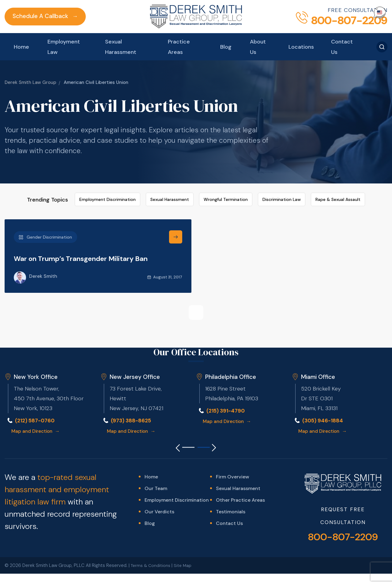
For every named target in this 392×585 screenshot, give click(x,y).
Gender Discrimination (45, 210)
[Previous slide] (173, 421)
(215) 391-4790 (227, 383)
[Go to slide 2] (204, 420)
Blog (228, 13)
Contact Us (345, 13)
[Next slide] (219, 421)
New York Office (36, 349)
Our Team (156, 462)
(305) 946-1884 (324, 393)
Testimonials (231, 487)
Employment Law (59, 13)
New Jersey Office (136, 349)
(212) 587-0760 (36, 393)
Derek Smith (36, 251)
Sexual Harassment (118, 13)
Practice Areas (179, 13)
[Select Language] (380, 12)
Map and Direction (37, 404)
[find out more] (176, 210)
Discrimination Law (282, 172)
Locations (304, 13)
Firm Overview (232, 450)
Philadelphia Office (231, 349)
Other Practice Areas (240, 475)
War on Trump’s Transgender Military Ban (93, 231)
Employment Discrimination (107, 172)
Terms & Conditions (152, 539)
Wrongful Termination (226, 172)
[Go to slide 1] (188, 420)
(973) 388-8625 (132, 393)
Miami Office (319, 349)
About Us (260, 13)
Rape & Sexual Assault (338, 172)
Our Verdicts (159, 487)
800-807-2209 (343, 511)
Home (17, 13)
